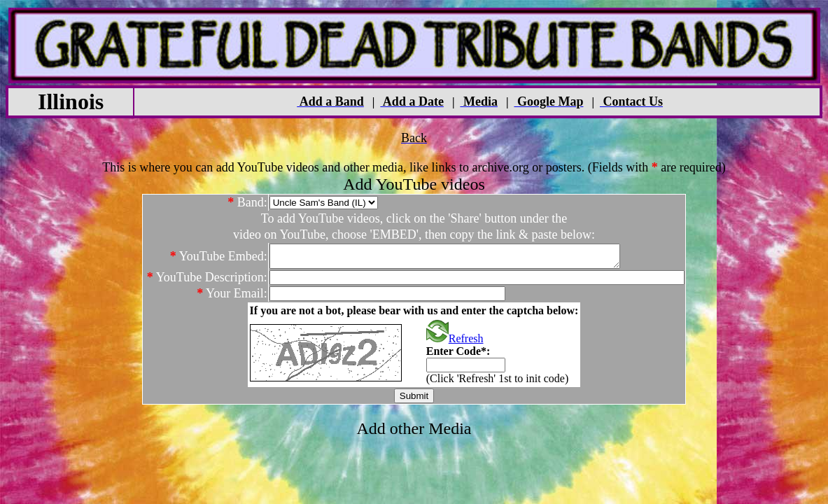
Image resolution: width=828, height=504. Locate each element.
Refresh (455, 343)
